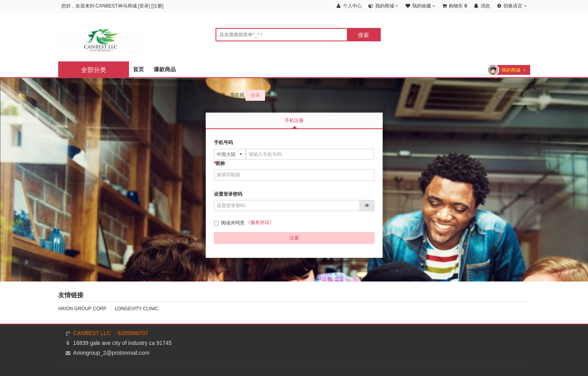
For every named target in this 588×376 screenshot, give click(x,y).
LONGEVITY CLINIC (137, 309)
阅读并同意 (230, 223)
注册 (157, 6)
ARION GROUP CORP (82, 309)
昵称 (220, 163)
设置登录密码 (228, 194)
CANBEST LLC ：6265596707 (111, 333)
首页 (138, 69)
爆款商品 (165, 69)
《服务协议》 (260, 222)
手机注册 (294, 120)
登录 (144, 6)
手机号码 (223, 143)
